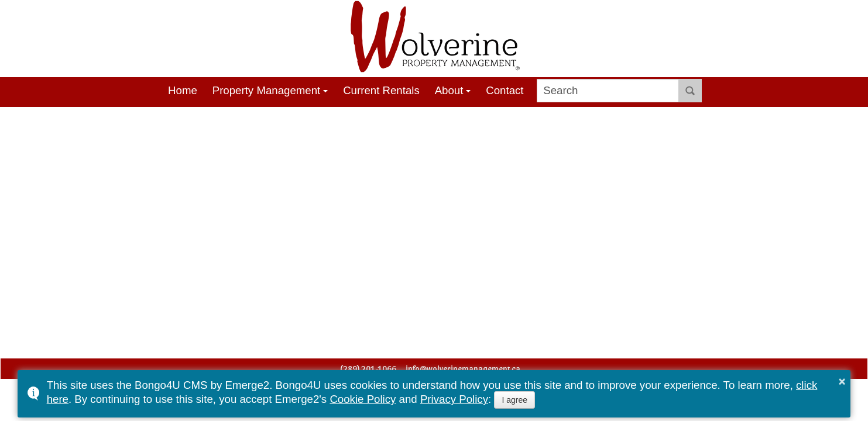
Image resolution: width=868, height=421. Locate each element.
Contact (505, 90)
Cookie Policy (363, 399)
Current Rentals (381, 90)
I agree (514, 400)
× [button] (842, 381)
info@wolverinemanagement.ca (463, 369)
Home (183, 90)
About (449, 90)
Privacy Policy (454, 399)
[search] (608, 91)
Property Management (267, 90)
